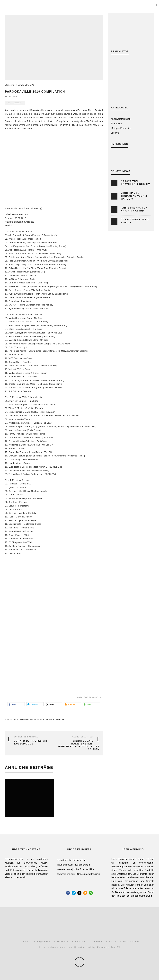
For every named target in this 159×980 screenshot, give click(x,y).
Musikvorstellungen (121, 119)
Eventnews (116, 123)
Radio (98, 942)
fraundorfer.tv (64, 860)
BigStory (44, 942)
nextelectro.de (65, 869)
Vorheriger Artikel (26, 737)
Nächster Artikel (83, 737)
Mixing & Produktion (121, 128)
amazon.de (19, 222)
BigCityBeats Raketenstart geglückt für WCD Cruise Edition (79, 745)
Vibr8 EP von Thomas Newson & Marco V (134, 196)
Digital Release (20, 720)
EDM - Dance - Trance (43, 720)
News (27, 942)
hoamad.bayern (65, 865)
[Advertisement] (131, 83)
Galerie (63, 942)
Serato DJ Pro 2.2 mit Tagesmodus (31, 742)
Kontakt (81, 942)
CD (7, 720)
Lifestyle (115, 133)
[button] (16, 704)
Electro (61, 720)
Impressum (131, 942)
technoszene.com (66, 874)
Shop (113, 942)
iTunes (31, 222)
